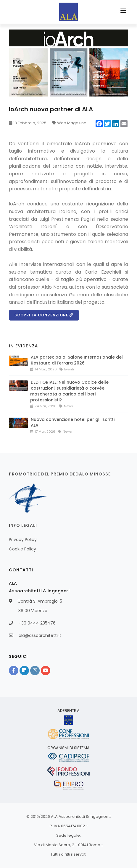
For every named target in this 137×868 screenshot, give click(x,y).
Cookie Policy (22, 549)
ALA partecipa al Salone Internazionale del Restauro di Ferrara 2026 (77, 360)
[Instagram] (35, 671)
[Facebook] (14, 671)
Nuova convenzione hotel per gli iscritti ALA (73, 422)
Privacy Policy (23, 540)
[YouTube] (46, 671)
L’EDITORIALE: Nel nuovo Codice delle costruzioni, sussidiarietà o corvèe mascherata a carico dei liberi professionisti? (69, 391)
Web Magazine (69, 123)
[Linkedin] (24, 671)
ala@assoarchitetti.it (40, 635)
